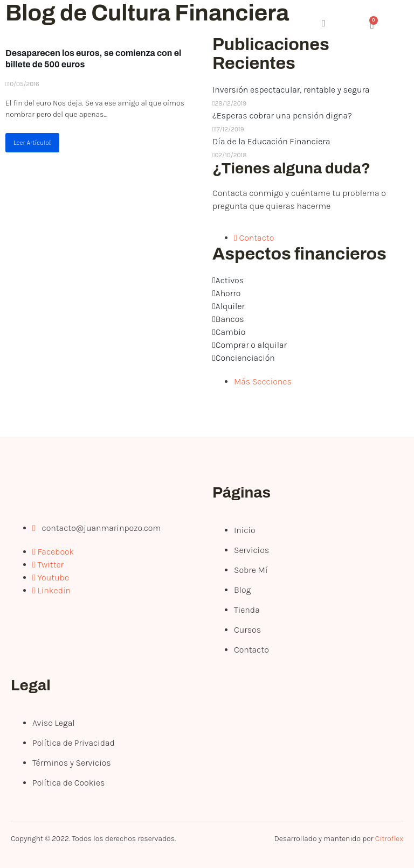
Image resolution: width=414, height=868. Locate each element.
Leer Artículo (32, 143)
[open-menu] (267, 25)
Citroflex (389, 839)
